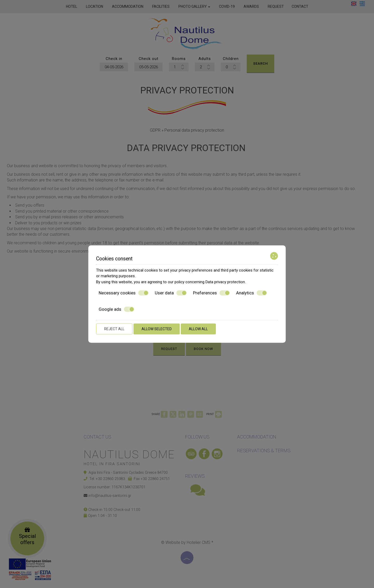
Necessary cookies (124, 293)
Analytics (252, 293)
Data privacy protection (225, 282)
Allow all (198, 329)
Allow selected (157, 329)
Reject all (114, 329)
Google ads (116, 309)
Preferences (211, 293)
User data (171, 293)
